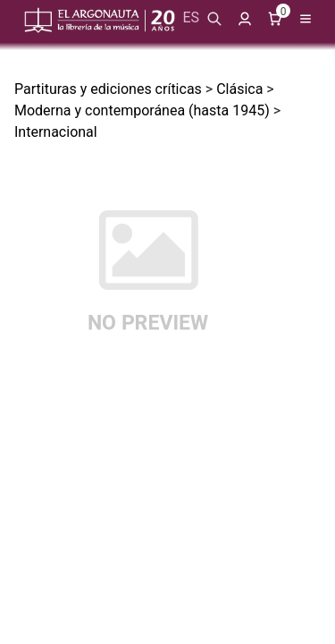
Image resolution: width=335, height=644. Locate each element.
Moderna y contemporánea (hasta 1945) (142, 110)
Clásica (239, 89)
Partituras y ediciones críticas (108, 89)
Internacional (56, 132)
